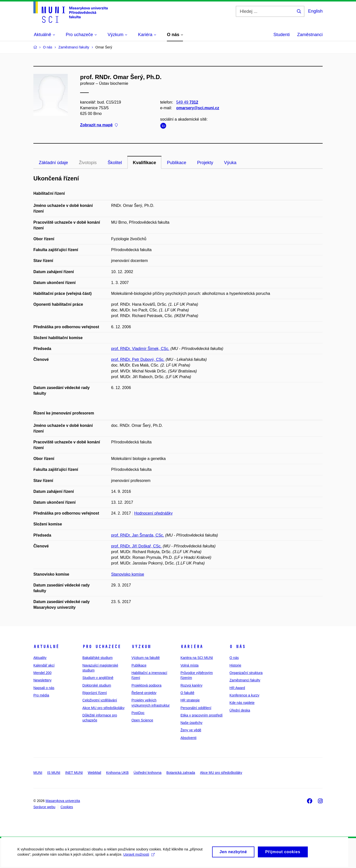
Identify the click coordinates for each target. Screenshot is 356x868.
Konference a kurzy (244, 695)
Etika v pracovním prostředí (201, 715)
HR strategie (190, 700)
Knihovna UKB (117, 773)
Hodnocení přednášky (154, 513)
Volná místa (189, 665)
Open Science (142, 720)
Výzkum (141, 647)
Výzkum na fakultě (146, 658)
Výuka (230, 163)
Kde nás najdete (242, 703)
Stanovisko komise (128, 574)
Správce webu (44, 807)
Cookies (67, 807)
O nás (237, 647)
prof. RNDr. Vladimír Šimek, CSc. (140, 349)
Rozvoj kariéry (191, 685)
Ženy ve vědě (191, 730)
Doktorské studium (97, 685)
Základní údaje (53, 163)
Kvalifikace (144, 163)
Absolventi (189, 738)
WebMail (94, 773)
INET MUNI (74, 773)
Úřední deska (240, 710)
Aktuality (40, 658)
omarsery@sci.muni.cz (198, 108)
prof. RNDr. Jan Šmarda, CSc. (138, 535)
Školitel (115, 163)
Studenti (282, 35)
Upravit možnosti (139, 858)
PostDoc (138, 713)
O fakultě (187, 693)
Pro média (41, 695)
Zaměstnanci (310, 35)
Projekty (205, 163)
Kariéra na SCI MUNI (197, 658)
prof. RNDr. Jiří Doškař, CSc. (136, 546)
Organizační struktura (246, 673)
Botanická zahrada (181, 773)
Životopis (88, 163)
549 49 (187, 102)
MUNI (38, 773)
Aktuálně (46, 647)
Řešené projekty (144, 693)
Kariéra (192, 647)
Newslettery (42, 680)
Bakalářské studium (97, 658)
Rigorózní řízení (95, 693)
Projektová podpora (146, 685)
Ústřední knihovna (147, 773)
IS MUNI (54, 773)
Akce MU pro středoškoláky (103, 708)
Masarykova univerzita (63, 801)
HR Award (237, 688)
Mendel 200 (42, 673)
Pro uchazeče (102, 647)
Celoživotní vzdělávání (100, 700)
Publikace (177, 163)
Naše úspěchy (191, 723)
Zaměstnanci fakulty (245, 680)
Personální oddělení (196, 708)
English (315, 11)
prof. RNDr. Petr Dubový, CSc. (138, 359)
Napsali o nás (44, 688)
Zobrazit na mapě (99, 125)
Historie (235, 665)
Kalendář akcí (44, 665)
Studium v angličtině (98, 678)
